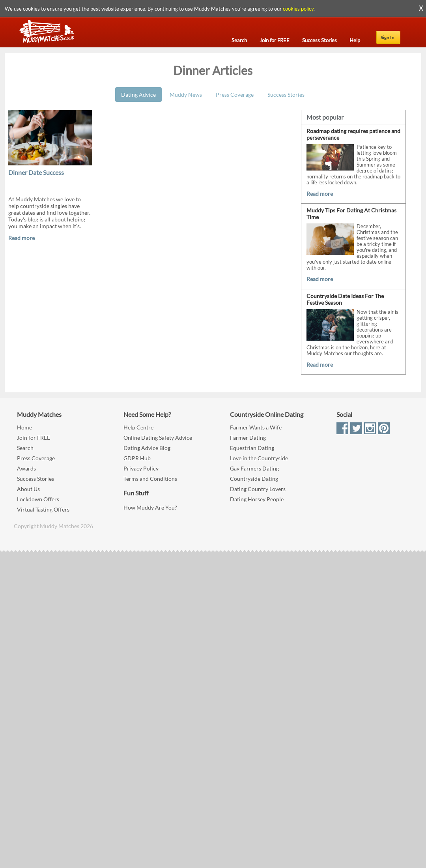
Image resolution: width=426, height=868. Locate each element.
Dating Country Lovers (258, 489)
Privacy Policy (141, 468)
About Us (28, 489)
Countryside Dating (254, 479)
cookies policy (298, 9)
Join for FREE (34, 438)
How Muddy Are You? (150, 507)
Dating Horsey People (257, 499)
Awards (26, 468)
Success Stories (286, 95)
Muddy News (186, 95)
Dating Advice (138, 95)
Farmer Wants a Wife (256, 427)
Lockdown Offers (38, 499)
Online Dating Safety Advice (158, 438)
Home (24, 427)
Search (25, 448)
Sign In (388, 37)
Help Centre (138, 427)
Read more (21, 238)
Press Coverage (235, 95)
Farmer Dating (248, 438)
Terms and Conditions (150, 479)
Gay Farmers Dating (254, 468)
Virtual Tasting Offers (43, 509)
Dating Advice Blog (147, 448)
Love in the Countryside (259, 458)
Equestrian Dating (252, 448)
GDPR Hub (137, 458)
